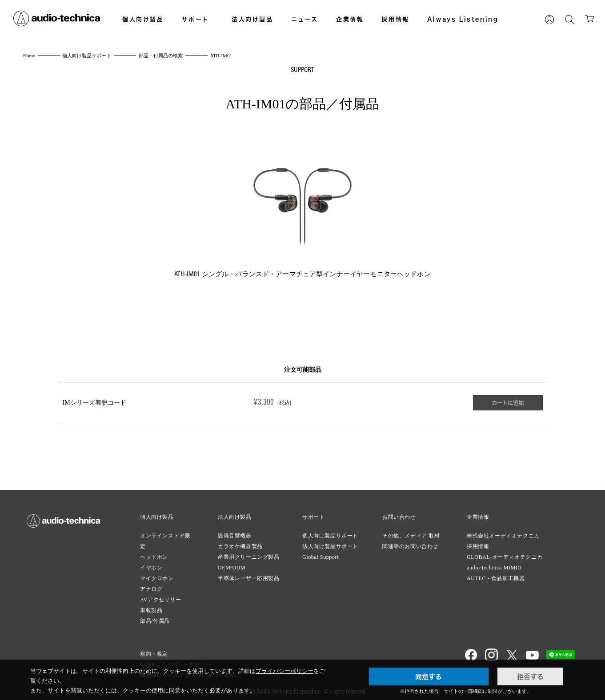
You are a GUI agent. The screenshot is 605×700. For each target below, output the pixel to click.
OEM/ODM (232, 563)
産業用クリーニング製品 (249, 553)
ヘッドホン (154, 553)
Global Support (321, 553)
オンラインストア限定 (165, 537)
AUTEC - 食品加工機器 (496, 574)
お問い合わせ (399, 513)
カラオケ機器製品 (240, 542)
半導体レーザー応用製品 (249, 574)
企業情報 (350, 19)
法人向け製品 (252, 19)
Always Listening (463, 19)
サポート (196, 19)
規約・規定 (154, 649)
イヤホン (151, 563)
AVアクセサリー (161, 595)
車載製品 (151, 606)
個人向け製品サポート (330, 531)
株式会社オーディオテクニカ (503, 531)
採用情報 (395, 19)
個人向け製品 (143, 19)
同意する (429, 676)
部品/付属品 (155, 616)
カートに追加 (506, 401)
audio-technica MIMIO (494, 563)
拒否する (530, 676)
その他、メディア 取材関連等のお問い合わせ (411, 537)
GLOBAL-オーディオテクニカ (505, 553)
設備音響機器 (235, 531)
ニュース (305, 19)
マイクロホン (157, 574)
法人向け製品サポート (330, 542)
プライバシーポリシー (284, 671)
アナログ (151, 585)
